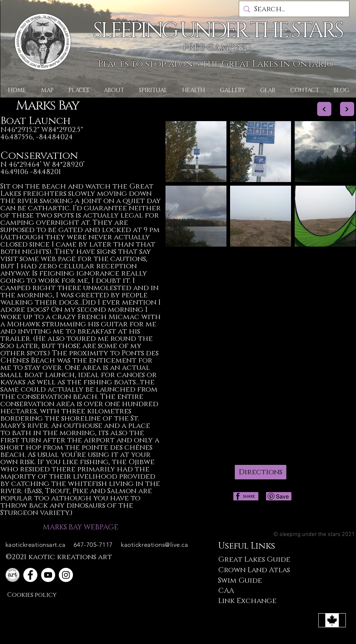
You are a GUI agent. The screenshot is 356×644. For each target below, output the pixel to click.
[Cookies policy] (33, 595)
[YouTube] (48, 575)
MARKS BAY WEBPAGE (81, 527)
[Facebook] (30, 575)
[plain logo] (13, 575)
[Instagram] (66, 575)
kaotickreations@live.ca (154, 545)
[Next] (324, 109)
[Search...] (294, 9)
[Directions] (261, 472)
